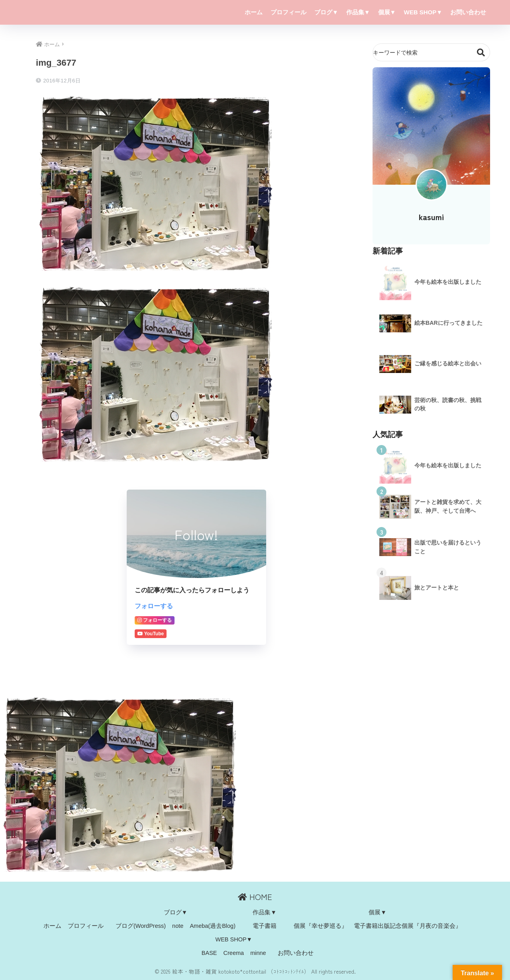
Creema (234, 953)
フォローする (154, 606)
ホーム (254, 12)
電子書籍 (265, 926)
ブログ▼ (326, 12)
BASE (209, 953)
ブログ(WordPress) (141, 926)
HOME (255, 897)
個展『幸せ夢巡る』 (321, 926)
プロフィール (288, 12)
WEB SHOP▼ (423, 12)
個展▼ (387, 12)
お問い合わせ (468, 12)
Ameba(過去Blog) (213, 926)
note (178, 926)
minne (258, 953)
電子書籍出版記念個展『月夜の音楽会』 (408, 926)
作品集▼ (358, 12)
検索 (481, 52)
